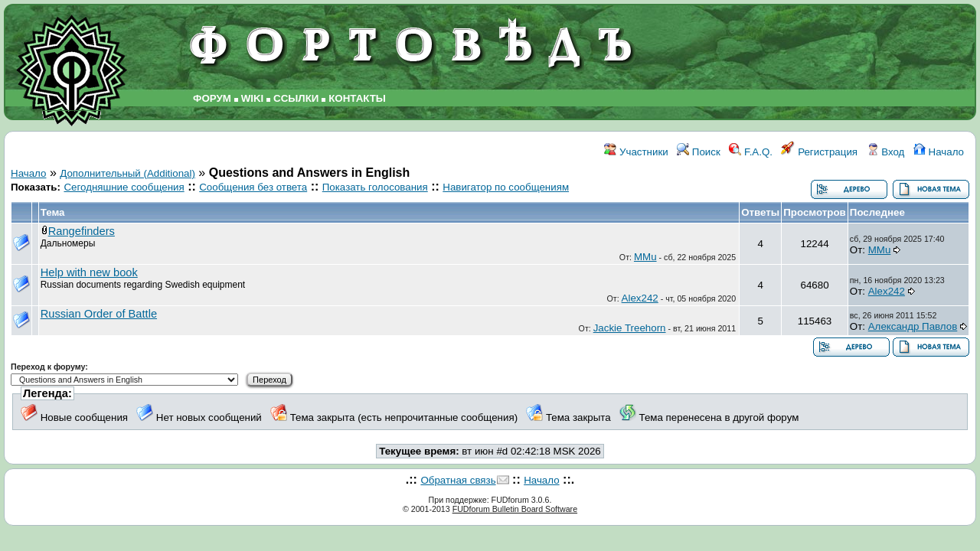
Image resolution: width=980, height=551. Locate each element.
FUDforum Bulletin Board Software (515, 509)
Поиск (699, 152)
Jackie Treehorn (630, 328)
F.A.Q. (751, 152)
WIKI (253, 98)
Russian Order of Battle (99, 314)
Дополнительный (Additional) (127, 173)
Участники (636, 152)
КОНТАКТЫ (357, 98)
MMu (645, 257)
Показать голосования (375, 187)
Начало (939, 152)
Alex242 (640, 298)
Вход (886, 152)
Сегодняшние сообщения (124, 187)
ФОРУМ (212, 98)
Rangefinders (82, 231)
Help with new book (89, 272)
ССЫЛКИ (296, 98)
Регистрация (819, 152)
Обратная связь (458, 480)
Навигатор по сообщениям (506, 187)
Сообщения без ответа (253, 187)
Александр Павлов (913, 326)
